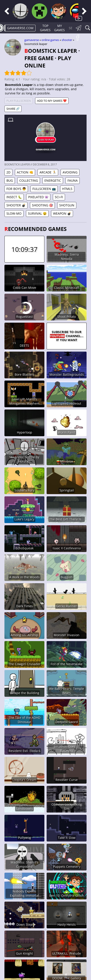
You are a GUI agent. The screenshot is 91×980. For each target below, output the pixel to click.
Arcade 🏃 (48, 172)
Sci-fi (59, 197)
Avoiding (70, 172)
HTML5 (67, 189)
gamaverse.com (20, 28)
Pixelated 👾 (38, 197)
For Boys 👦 (16, 189)
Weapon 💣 (62, 213)
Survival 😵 (37, 213)
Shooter (67, 40)
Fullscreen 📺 (44, 189)
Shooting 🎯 (42, 205)
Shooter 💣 (16, 205)
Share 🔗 (13, 109)
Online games (50, 40)
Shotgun (67, 205)
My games (59, 28)
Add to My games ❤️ (52, 101)
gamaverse (32, 40)
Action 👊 (25, 172)
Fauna (73, 180)
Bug (10, 180)
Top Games (45, 28)
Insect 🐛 (14, 197)
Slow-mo (14, 213)
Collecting (29, 180)
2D (8, 172)
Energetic (53, 180)
